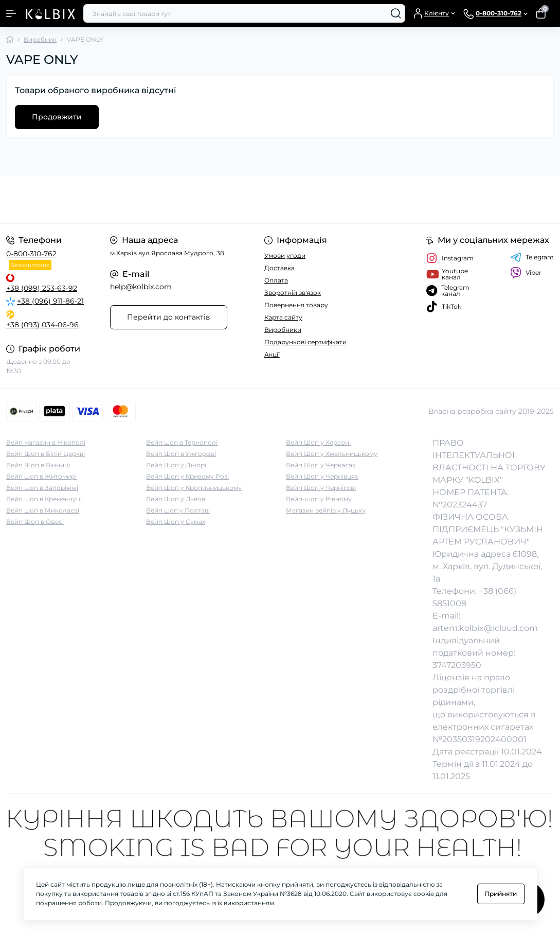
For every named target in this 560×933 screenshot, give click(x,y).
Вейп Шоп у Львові (176, 499)
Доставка (279, 268)
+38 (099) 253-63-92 (42, 288)
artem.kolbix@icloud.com (485, 628)
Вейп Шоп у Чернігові (321, 488)
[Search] (396, 13)
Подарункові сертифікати (305, 342)
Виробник (40, 39)
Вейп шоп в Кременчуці (44, 499)
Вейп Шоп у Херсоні (318, 442)
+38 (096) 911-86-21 (50, 301)
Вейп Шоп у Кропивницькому (194, 488)
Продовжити (57, 117)
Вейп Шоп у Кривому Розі (187, 476)
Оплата (276, 280)
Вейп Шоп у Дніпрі (176, 465)
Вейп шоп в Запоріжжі (42, 488)
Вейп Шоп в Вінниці (38, 465)
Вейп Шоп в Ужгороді (181, 454)
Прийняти (501, 894)
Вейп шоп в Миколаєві (43, 510)
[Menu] (11, 13)
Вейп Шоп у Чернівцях (322, 476)
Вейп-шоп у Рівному (319, 499)
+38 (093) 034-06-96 (42, 325)
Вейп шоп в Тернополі (182, 442)
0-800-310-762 (31, 254)
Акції (272, 354)
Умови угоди (285, 256)
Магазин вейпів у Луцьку (326, 510)
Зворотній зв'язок (293, 293)
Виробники (283, 330)
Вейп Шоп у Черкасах (321, 465)
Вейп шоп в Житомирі (41, 476)
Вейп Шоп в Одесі (35, 522)
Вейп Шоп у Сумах (176, 522)
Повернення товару (296, 305)
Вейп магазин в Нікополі (46, 442)
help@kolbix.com (141, 287)
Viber (526, 273)
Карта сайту (283, 317)
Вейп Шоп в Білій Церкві (46, 454)
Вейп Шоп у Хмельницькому (332, 454)
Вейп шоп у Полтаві (178, 510)
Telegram (532, 257)
